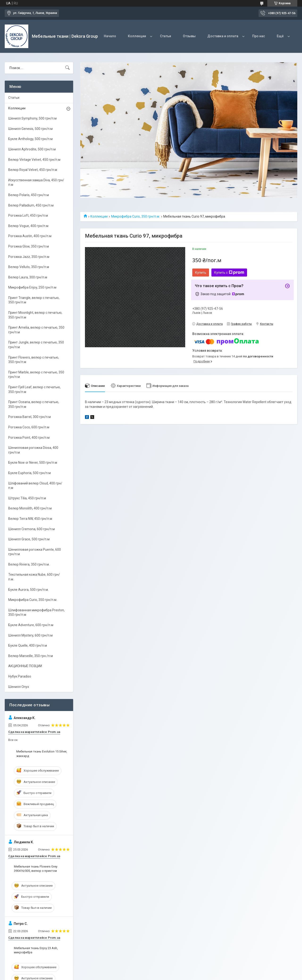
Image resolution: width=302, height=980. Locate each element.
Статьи (166, 36)
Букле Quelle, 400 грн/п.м (28, 645)
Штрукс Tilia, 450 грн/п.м (27, 498)
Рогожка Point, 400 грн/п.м (29, 438)
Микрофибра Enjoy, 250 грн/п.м (32, 287)
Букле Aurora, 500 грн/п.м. (28, 590)
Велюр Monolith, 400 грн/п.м (30, 508)
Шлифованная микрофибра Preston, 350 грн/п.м (36, 612)
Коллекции (137, 36)
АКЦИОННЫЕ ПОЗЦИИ (25, 666)
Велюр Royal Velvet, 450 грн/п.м (33, 170)
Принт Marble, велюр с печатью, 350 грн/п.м (36, 375)
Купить (201, 273)
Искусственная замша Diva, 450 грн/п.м (36, 182)
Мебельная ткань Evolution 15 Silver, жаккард (42, 754)
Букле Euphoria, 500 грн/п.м (29, 473)
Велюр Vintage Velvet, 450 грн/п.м (34, 160)
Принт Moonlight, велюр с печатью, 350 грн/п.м (35, 315)
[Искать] (67, 68)
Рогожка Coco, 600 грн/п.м (29, 427)
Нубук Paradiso (20, 676)
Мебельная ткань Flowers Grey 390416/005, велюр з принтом (36, 869)
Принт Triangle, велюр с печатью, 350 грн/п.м (34, 300)
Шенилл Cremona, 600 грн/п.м (31, 529)
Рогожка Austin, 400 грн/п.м (30, 236)
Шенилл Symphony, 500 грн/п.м (32, 118)
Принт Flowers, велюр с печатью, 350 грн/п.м (34, 360)
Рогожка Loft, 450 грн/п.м (28, 215)
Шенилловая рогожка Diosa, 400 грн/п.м (33, 450)
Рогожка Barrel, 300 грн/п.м (29, 417)
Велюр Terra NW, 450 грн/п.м (30, 519)
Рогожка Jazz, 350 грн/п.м (29, 257)
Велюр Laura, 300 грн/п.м (28, 277)
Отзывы (189, 36)
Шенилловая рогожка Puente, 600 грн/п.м (35, 552)
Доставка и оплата (223, 36)
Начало (110, 36)
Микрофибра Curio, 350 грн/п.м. (136, 216)
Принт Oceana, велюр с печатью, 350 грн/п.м (34, 404)
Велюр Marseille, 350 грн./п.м (31, 656)
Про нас (259, 36)
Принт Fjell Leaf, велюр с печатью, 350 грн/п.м (34, 389)
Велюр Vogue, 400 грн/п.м (28, 226)
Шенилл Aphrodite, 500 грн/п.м (32, 149)
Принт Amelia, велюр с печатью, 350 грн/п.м (36, 330)
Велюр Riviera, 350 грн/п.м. (29, 564)
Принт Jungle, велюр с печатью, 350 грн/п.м (36, 345)
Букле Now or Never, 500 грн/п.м (33, 463)
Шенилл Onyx (19, 687)
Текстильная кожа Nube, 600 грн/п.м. (34, 577)
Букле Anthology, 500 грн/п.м (30, 139)
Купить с (229, 273)
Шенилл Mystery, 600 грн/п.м (30, 635)
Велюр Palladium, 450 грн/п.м (31, 205)
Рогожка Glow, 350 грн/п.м (29, 246)
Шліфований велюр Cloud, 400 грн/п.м (35, 486)
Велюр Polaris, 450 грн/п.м (29, 195)
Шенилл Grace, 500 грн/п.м (29, 539)
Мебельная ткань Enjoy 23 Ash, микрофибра (36, 950)
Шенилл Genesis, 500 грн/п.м (30, 129)
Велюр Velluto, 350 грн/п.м (29, 267)
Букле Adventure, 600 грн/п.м (31, 625)
